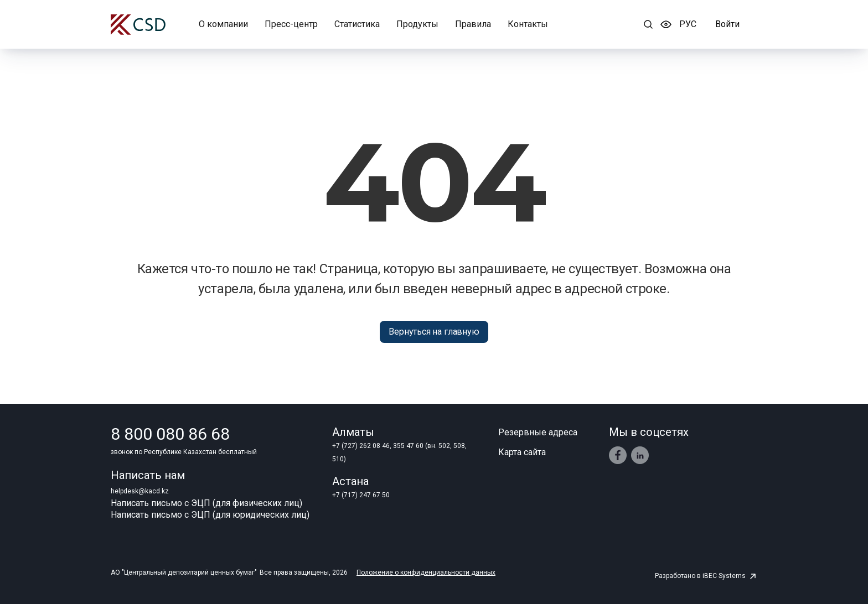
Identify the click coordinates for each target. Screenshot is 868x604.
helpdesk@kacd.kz (140, 491)
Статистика (357, 24)
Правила (473, 24)
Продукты (417, 24)
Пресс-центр (291, 24)
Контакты (528, 24)
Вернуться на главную (434, 332)
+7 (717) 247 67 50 (361, 495)
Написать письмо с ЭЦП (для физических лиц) (206, 503)
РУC (688, 24)
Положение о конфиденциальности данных (426, 572)
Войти (727, 24)
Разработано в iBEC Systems (706, 576)
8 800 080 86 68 (170, 434)
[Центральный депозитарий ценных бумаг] (138, 25)
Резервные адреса (538, 432)
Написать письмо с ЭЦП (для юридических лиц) (210, 515)
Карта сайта (522, 452)
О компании (223, 24)
